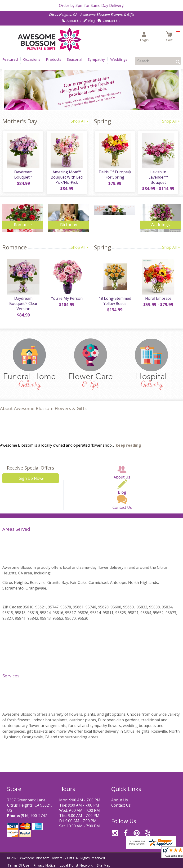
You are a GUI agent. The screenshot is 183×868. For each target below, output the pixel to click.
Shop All (80, 121)
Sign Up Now (31, 479)
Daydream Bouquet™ (23, 175)
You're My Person (66, 300)
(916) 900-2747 (34, 817)
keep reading (128, 446)
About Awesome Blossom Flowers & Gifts (43, 409)
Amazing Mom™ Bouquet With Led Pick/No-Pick (66, 178)
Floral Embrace (158, 300)
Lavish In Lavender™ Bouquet (158, 178)
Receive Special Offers (30, 469)
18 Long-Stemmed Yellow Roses (114, 303)
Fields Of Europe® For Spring (114, 175)
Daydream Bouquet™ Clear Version (23, 305)
